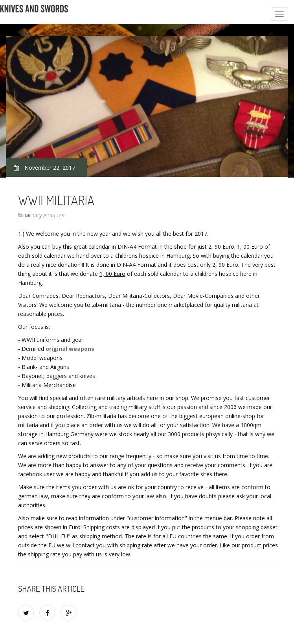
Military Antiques (45, 215)
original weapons (70, 349)
